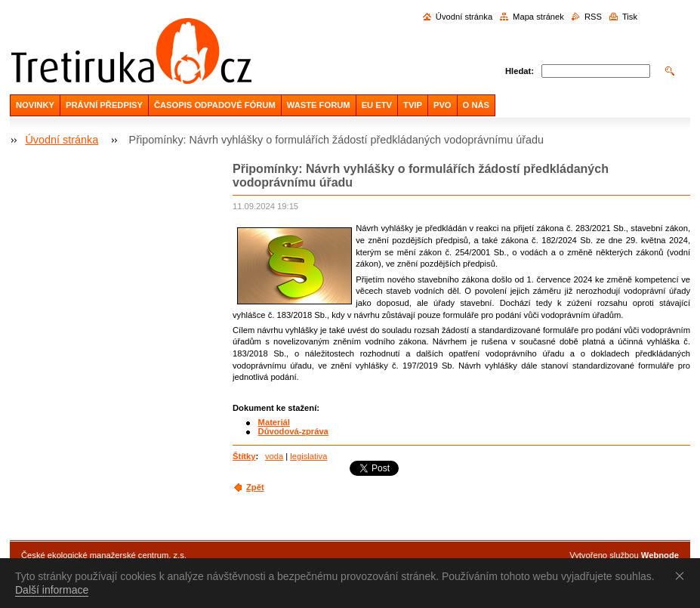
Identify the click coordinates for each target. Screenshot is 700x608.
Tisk (630, 17)
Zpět (255, 487)
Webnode (660, 555)
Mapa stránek (538, 17)
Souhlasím (683, 576)
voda (274, 456)
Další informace (52, 590)
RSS (593, 17)
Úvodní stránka (464, 17)
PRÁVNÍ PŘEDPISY (104, 105)
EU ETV (377, 105)
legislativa (308, 456)
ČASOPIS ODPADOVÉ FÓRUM (215, 105)
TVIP (413, 105)
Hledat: (520, 71)
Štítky (244, 456)
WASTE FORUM (319, 105)
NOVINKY (35, 105)
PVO (443, 105)
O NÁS (476, 105)
